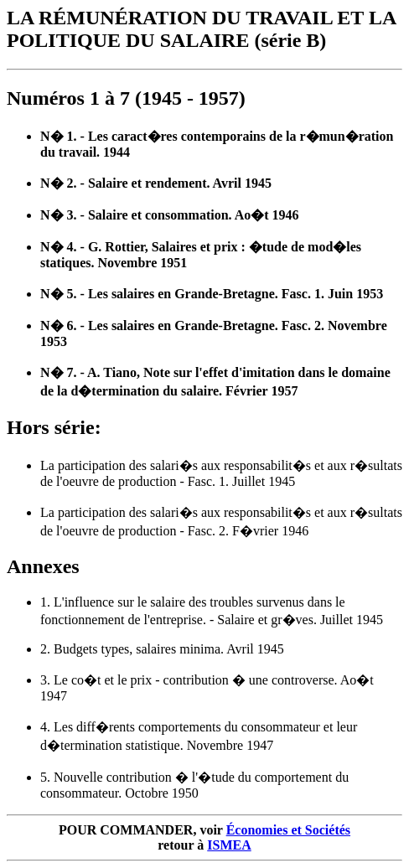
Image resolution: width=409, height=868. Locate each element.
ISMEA (229, 845)
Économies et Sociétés (288, 830)
